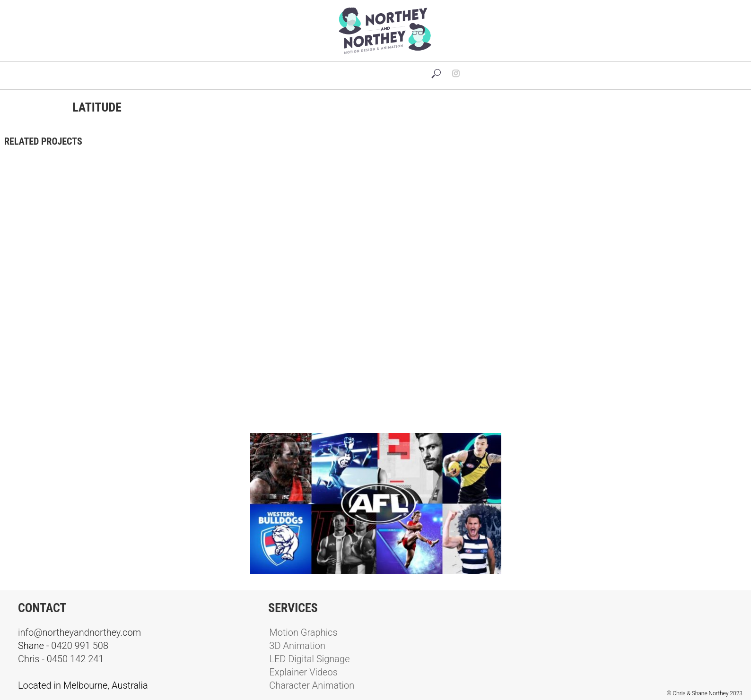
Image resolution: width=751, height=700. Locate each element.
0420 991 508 (80, 646)
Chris (29, 659)
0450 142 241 (75, 659)
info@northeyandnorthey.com (79, 632)
